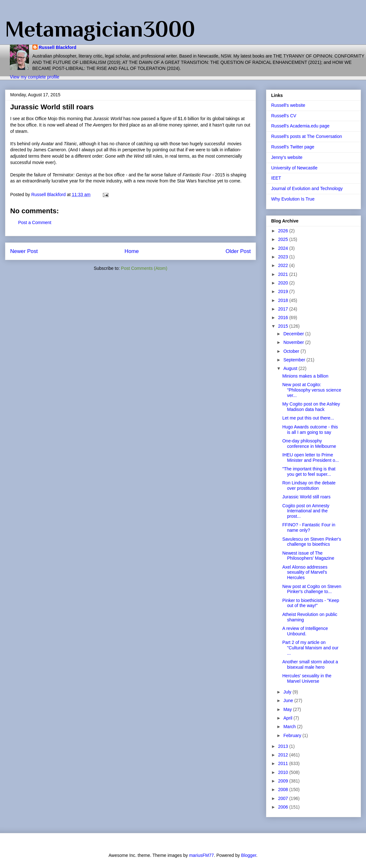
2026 (284, 231)
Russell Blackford (58, 47)
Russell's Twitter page (293, 147)
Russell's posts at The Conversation (307, 136)
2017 (284, 309)
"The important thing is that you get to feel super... (309, 472)
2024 (284, 248)
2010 (284, 772)
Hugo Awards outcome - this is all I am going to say (310, 430)
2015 (284, 326)
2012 (284, 755)
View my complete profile (35, 77)
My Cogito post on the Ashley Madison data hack (311, 407)
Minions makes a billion (305, 376)
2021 (284, 274)
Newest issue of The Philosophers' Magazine (308, 556)
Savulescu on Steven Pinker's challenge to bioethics (312, 542)
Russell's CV (284, 116)
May (288, 709)
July (288, 692)
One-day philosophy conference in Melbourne (309, 444)
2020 (284, 283)
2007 (284, 798)
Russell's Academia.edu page (300, 126)
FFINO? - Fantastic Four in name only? (309, 527)
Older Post (238, 251)
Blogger (249, 855)
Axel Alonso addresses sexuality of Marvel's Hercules (305, 572)
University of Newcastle (294, 168)
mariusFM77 (201, 855)
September (295, 360)
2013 (284, 746)
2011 (284, 763)
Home (132, 251)
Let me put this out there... (308, 418)
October (292, 351)
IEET (276, 178)
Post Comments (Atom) (144, 268)
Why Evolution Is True (293, 199)
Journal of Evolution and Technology (307, 188)
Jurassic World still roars (306, 497)
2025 (284, 239)
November (294, 342)
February (293, 735)
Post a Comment (35, 222)
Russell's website (288, 105)
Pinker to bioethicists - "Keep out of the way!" (311, 603)
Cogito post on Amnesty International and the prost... (306, 511)
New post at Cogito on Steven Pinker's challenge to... (312, 589)
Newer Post (24, 251)
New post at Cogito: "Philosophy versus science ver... (312, 390)
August (291, 368)
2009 (284, 781)
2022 (284, 265)
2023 (284, 257)
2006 (284, 807)
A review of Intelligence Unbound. (305, 631)
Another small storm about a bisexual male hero (310, 664)
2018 (284, 300)
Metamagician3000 (100, 29)
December (294, 334)
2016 (284, 318)
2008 (284, 789)
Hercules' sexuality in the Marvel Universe (307, 678)
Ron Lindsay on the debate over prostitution (309, 485)
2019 (284, 291)
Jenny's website (287, 157)
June (289, 701)
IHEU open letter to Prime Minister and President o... (311, 458)
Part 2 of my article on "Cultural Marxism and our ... (310, 648)
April (288, 718)
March (290, 727)
